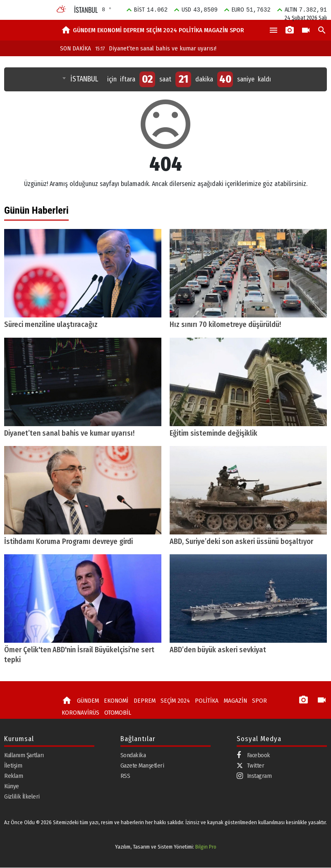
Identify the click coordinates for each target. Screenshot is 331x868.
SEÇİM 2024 (162, 30)
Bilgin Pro (206, 848)
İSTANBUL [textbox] (84, 79)
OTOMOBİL (116, 713)
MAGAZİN (216, 30)
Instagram (254, 776)
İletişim (13, 766)
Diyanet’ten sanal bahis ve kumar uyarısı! (156, 48)
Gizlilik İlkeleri (22, 797)
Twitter (251, 766)
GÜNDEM (84, 30)
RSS (125, 776)
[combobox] (81, 79)
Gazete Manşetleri (142, 766)
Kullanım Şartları (24, 756)
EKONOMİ (109, 30)
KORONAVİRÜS (80, 713)
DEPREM (134, 30)
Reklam (13, 776)
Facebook (253, 756)
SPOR (237, 30)
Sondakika (133, 756)
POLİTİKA (191, 30)
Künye (12, 787)
